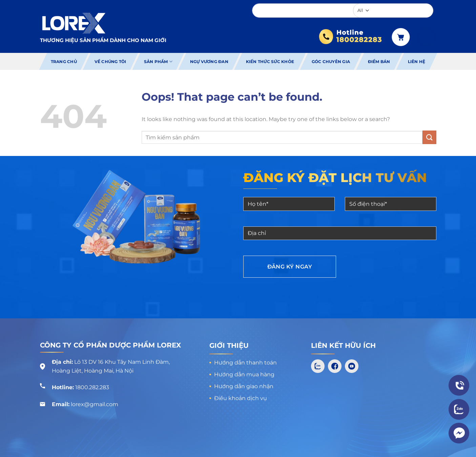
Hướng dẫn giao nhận (244, 386)
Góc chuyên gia (331, 62)
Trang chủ (64, 62)
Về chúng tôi (110, 62)
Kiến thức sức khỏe (270, 62)
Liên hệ (417, 62)
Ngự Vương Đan (209, 62)
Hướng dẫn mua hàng (244, 374)
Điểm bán (379, 62)
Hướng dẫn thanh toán (245, 363)
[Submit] (429, 137)
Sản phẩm (158, 62)
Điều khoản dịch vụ (241, 398)
